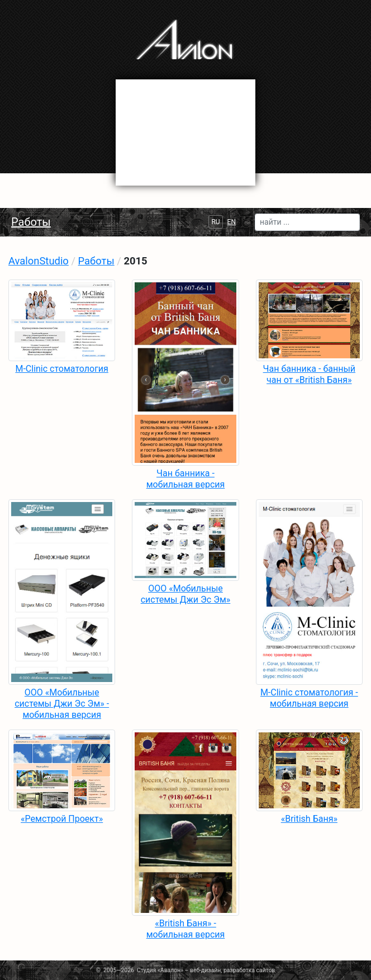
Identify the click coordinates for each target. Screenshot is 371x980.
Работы (31, 222)
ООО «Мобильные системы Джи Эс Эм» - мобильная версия (62, 704)
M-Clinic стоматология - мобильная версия (309, 698)
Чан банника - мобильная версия (186, 479)
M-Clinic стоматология (61, 369)
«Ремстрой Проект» (62, 819)
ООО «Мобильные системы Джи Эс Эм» (186, 594)
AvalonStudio (39, 261)
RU (215, 222)
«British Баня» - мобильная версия (186, 929)
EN (232, 222)
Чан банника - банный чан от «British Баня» (309, 374)
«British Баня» (309, 819)
